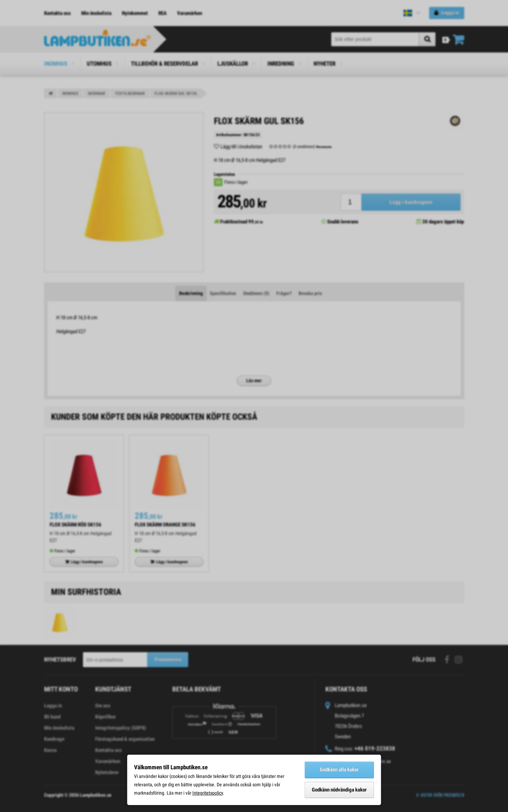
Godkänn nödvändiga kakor (339, 790)
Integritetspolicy (208, 793)
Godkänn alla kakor (339, 770)
